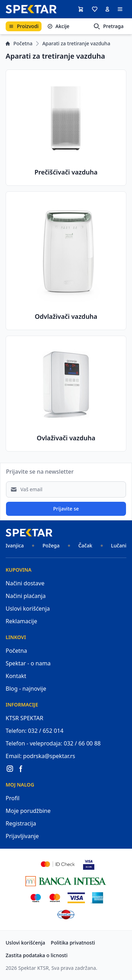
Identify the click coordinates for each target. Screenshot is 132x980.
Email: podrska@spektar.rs (40, 756)
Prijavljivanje (22, 836)
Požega (51, 545)
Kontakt (16, 676)
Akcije (58, 26)
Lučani (119, 545)
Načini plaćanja (26, 596)
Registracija (21, 823)
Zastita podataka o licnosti (37, 955)
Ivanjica (15, 545)
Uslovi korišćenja (28, 609)
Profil (12, 798)
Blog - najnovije (26, 689)
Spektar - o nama (28, 663)
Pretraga (108, 26)
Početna (19, 43)
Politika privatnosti (73, 943)
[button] (95, 9)
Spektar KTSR (34, 968)
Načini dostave (25, 583)
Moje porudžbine (28, 811)
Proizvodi (24, 26)
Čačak (85, 545)
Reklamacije (21, 621)
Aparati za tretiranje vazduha (76, 43)
